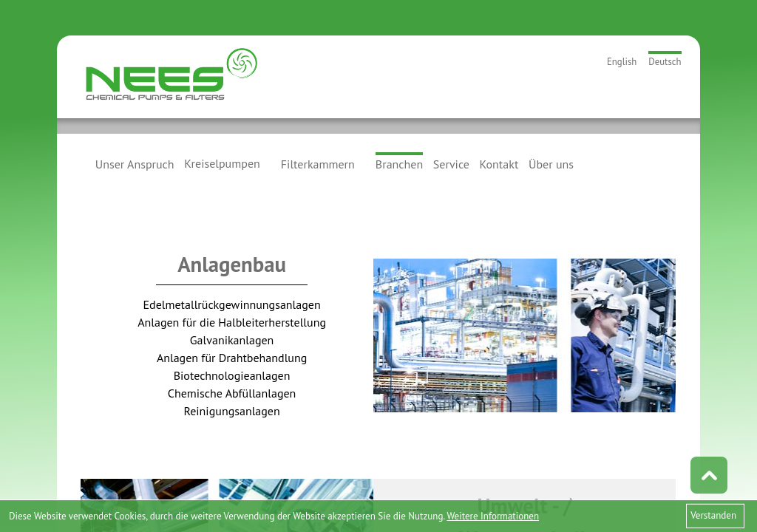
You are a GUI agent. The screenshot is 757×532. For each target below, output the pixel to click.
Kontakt (499, 163)
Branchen (399, 164)
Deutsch (665, 62)
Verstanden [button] (713, 515)
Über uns (551, 163)
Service (451, 163)
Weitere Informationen (493, 516)
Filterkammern (318, 163)
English (622, 62)
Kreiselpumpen (222, 163)
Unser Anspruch (135, 163)
